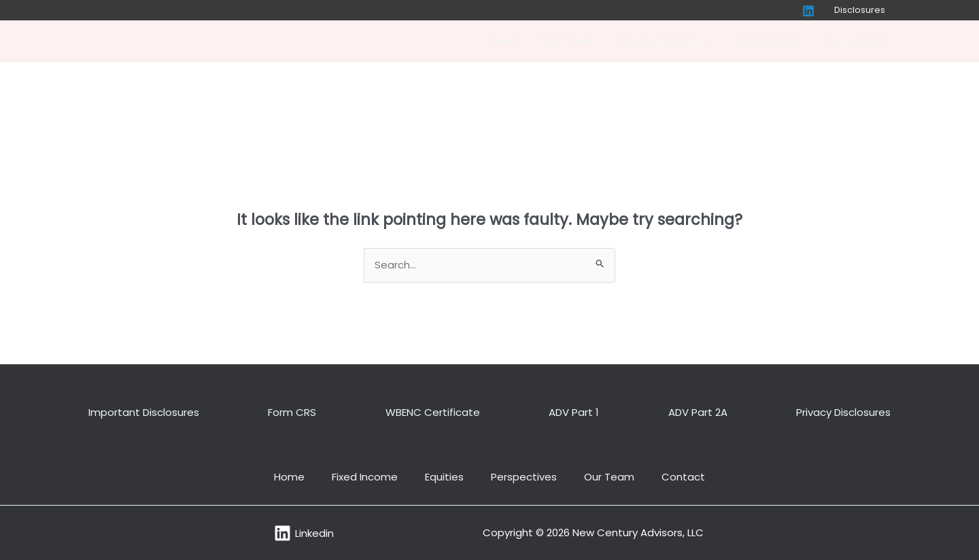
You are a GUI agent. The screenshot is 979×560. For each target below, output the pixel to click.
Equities (444, 477)
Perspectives (775, 40)
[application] (716, 41)
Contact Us (858, 40)
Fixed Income (365, 477)
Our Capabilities (675, 41)
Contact (683, 477)
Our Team (583, 40)
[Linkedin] (814, 11)
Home (522, 40)
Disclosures (863, 10)
